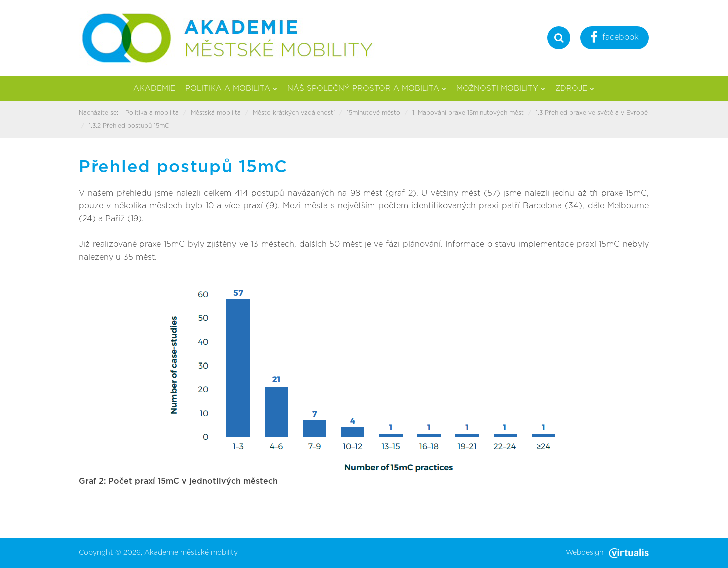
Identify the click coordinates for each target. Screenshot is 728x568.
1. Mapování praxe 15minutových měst (468, 113)
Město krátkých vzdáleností (294, 113)
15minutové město (374, 113)
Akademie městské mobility (191, 553)
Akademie (154, 89)
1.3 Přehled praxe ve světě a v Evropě (592, 113)
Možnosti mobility (501, 89)
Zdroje (575, 89)
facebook (615, 39)
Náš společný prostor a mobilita (367, 89)
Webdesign (607, 553)
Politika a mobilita (231, 89)
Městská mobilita (216, 113)
